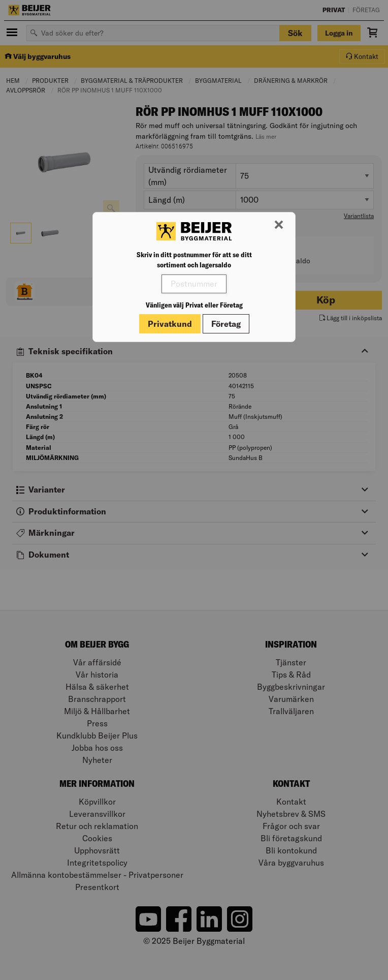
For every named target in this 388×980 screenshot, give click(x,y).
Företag (226, 324)
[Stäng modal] (279, 225)
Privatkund (170, 324)
